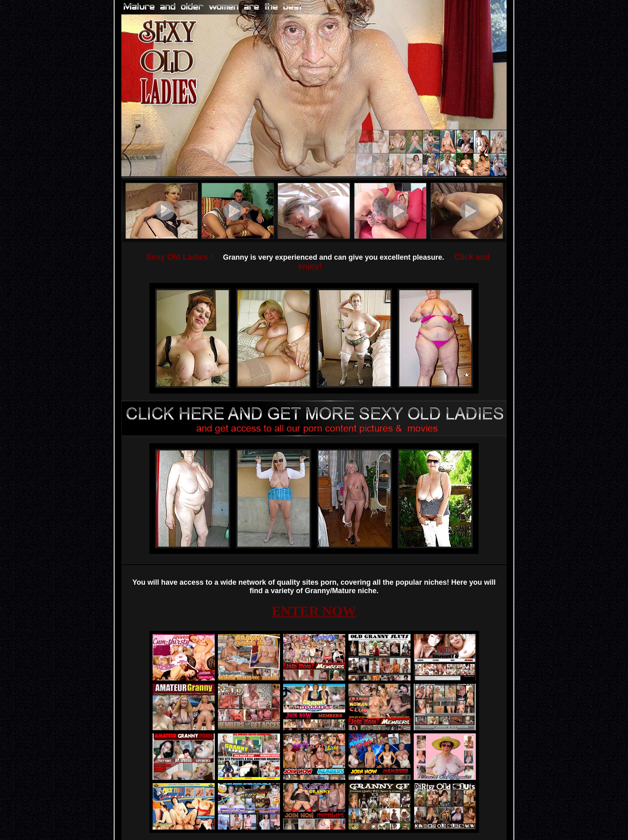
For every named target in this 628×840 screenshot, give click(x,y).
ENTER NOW (314, 611)
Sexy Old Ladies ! (180, 257)
